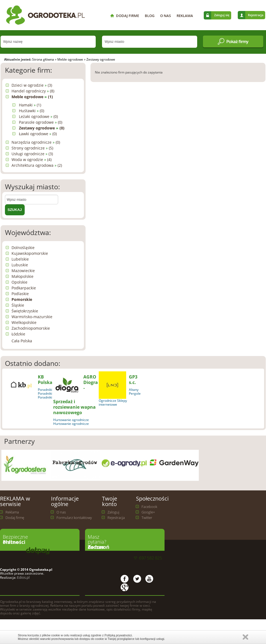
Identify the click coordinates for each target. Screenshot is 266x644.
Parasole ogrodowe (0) (41, 122)
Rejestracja (256, 15)
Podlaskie (20, 294)
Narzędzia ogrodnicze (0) (36, 142)
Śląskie (18, 305)
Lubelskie (20, 259)
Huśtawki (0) (32, 111)
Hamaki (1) (30, 105)
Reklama (12, 512)
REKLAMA (185, 16)
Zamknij (245, 637)
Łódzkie (18, 334)
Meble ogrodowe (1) (32, 97)
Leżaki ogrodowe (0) (38, 116)
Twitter (147, 518)
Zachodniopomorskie (31, 328)
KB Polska (45, 380)
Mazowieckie (23, 271)
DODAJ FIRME (128, 16)
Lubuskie (20, 265)
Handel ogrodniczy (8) (33, 91)
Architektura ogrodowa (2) (37, 165)
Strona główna (43, 59)
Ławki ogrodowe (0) (38, 134)
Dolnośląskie (23, 248)
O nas (61, 512)
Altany (134, 390)
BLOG (150, 16)
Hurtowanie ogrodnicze (71, 420)
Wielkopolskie (24, 322)
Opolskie (19, 282)
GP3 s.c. (133, 380)
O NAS (165, 16)
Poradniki (45, 390)
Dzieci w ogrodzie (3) (32, 85)
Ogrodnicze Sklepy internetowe (113, 402)
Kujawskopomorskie (30, 253)
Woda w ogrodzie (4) (32, 159)
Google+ (148, 512)
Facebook (149, 507)
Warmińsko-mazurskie (32, 317)
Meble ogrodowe (70, 59)
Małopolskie (22, 276)
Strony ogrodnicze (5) (32, 148)
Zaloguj (113, 512)
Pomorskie (22, 299)
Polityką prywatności (118, 635)
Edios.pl (23, 577)
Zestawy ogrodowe (101, 59)
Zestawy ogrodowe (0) (42, 128)
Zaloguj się (222, 15)
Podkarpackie (24, 288)
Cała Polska (22, 341)
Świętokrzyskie (25, 311)
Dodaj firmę (15, 518)
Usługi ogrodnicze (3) (32, 154)
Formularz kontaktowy (74, 518)
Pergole (135, 393)
